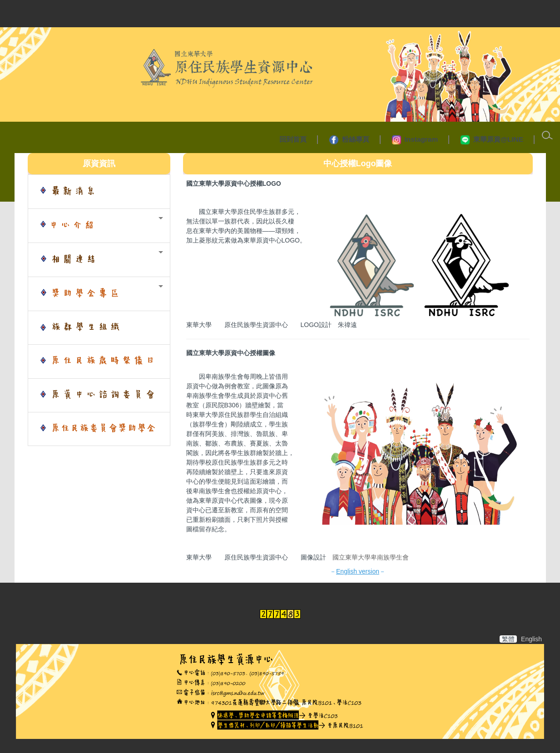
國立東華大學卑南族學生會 (372, 557)
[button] (99, 226)
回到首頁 (293, 139)
